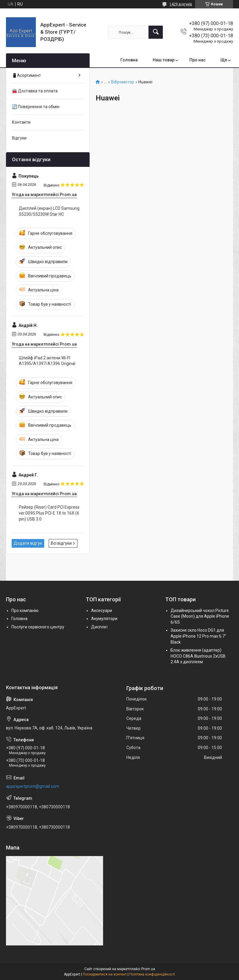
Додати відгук (28, 543)
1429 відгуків (181, 4)
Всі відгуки (61, 543)
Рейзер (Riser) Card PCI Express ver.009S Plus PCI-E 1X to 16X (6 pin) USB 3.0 (49, 513)
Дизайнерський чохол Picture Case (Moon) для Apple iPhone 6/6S (200, 616)
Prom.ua (148, 969)
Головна (129, 60)
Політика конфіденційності (152, 974)
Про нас (197, 60)
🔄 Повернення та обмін (36, 107)
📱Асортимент (26, 75)
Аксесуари (102, 611)
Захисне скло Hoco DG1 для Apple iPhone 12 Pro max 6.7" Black (198, 636)
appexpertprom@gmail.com (33, 786)
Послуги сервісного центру (38, 627)
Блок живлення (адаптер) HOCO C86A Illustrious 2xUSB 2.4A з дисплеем (198, 656)
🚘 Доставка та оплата (35, 91)
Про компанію (25, 611)
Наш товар (164, 60)
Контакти (21, 122)
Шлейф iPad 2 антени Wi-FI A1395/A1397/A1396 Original (47, 361)
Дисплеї (99, 627)
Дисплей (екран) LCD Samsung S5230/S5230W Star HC (49, 211)
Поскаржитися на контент (105, 974)
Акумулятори (104, 619)
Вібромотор (123, 82)
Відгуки (19, 138)
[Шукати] (156, 32)
